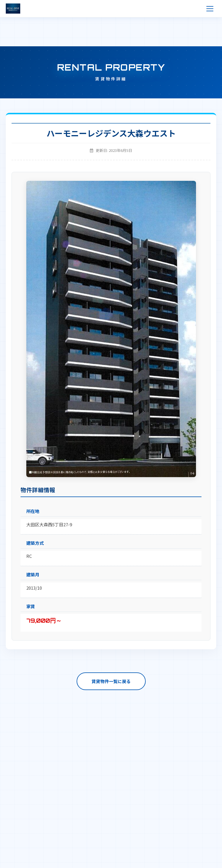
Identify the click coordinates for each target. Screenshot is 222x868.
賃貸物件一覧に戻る (111, 681)
